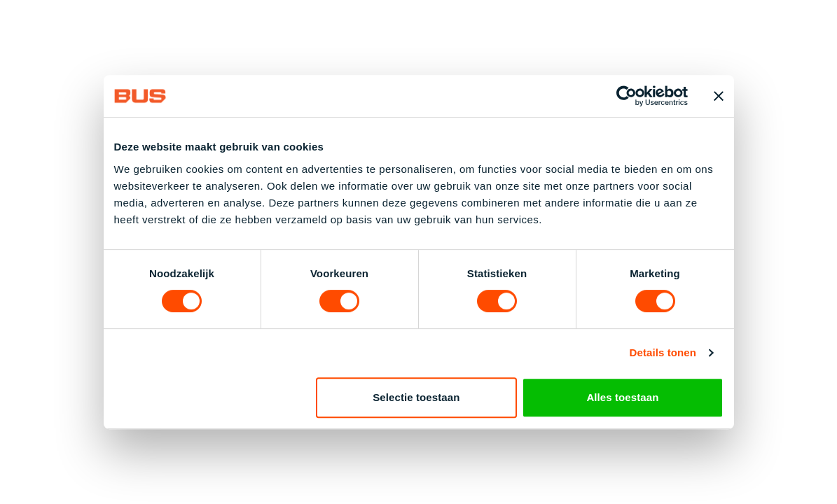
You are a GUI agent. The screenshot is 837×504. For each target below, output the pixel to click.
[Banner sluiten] (719, 96)
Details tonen (663, 352)
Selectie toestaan (416, 397)
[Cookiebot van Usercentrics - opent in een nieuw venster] (627, 96)
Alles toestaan (622, 397)
